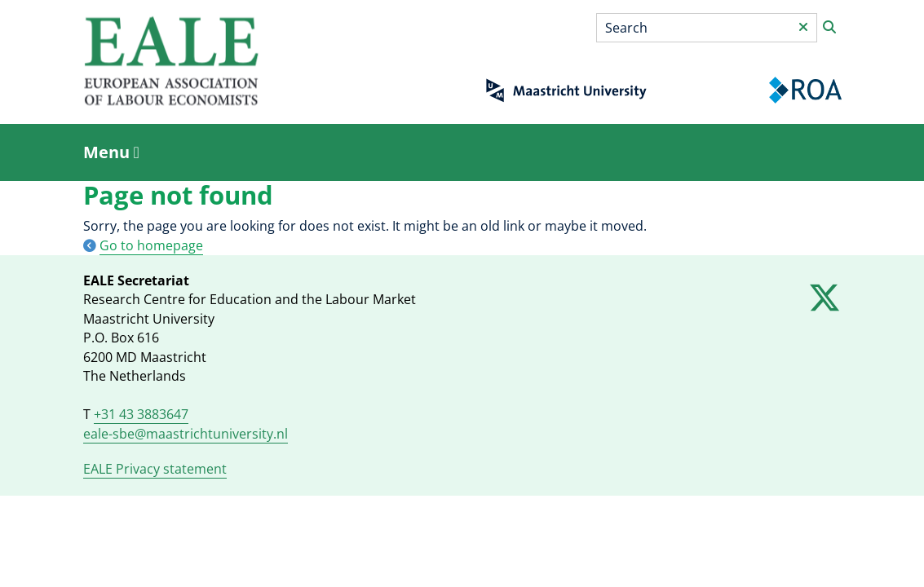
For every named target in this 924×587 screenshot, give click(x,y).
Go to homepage (151, 245)
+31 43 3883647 (141, 414)
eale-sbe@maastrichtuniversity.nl (186, 434)
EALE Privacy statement (155, 469)
